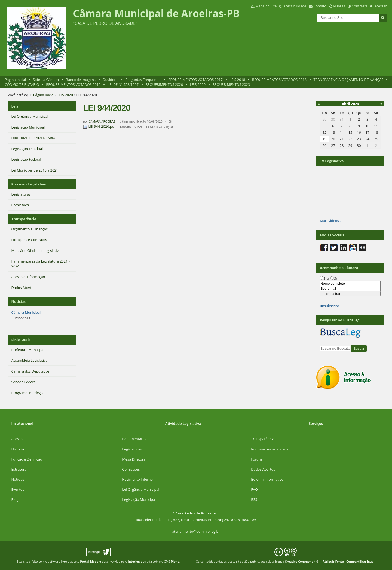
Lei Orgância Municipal (141, 489)
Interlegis (135, 561)
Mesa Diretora (134, 459)
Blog (15, 499)
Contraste (360, 6)
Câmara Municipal (26, 312)
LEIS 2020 (198, 84)
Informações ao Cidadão (271, 449)
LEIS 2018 (237, 80)
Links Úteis (21, 340)
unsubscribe (330, 306)
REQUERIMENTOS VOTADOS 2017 (195, 80)
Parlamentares (134, 439)
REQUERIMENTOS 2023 (231, 84)
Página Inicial (16, 80)
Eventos (18, 489)
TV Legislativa (332, 161)
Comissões (131, 469)
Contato (320, 6)
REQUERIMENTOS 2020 (164, 84)
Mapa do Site (266, 6)
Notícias (18, 479)
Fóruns (257, 459)
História (18, 449)
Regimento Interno (137, 479)
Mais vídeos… (331, 221)
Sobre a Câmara (46, 80)
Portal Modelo (91, 561)
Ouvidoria (111, 80)
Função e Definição (27, 459)
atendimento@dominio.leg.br (196, 531)
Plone (175, 561)
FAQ (254, 489)
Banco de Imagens (81, 80)
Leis (15, 106)
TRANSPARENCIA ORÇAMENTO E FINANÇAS (349, 80)
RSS (254, 499)
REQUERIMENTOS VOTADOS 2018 (279, 80)
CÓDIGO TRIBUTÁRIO (22, 84)
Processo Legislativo (29, 184)
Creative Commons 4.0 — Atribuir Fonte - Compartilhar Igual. (330, 561)
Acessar (381, 6)
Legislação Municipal (139, 499)
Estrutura (19, 469)
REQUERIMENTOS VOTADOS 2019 (73, 84)
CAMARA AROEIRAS (102, 121)
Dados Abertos (263, 469)
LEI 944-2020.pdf (100, 126)
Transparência (24, 219)
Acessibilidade (295, 6)
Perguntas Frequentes (143, 80)
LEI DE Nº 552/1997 (123, 84)
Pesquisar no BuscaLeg (340, 320)
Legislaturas (132, 449)
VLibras (339, 6)
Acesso (17, 439)
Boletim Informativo (267, 479)
